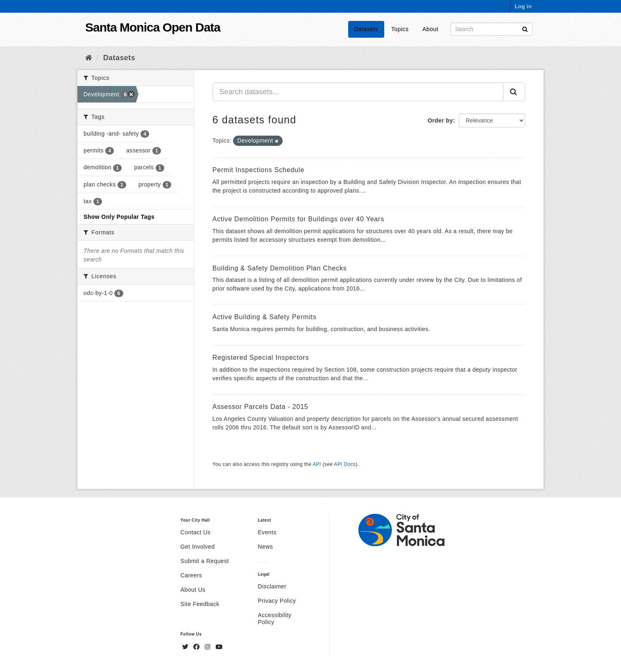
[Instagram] (209, 647)
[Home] (89, 58)
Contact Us (196, 532)
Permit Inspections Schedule (258, 170)
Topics (400, 29)
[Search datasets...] (358, 92)
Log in (523, 6)
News (265, 547)
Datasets (366, 29)
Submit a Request (205, 561)
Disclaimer (272, 586)
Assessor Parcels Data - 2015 (261, 407)
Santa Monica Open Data (153, 27)
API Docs (345, 464)
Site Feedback (200, 604)
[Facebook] (197, 647)
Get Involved (198, 547)
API (317, 464)
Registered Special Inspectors (261, 358)
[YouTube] (219, 647)
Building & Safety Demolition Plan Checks (280, 268)
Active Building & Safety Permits (265, 317)
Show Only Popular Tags (119, 217)
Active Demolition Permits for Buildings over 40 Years (298, 219)
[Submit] (525, 28)
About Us (193, 590)
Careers (192, 575)
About (430, 29)
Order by (440, 120)
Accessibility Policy (274, 619)
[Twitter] (186, 647)
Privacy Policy (277, 601)
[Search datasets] (492, 29)
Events (267, 532)
